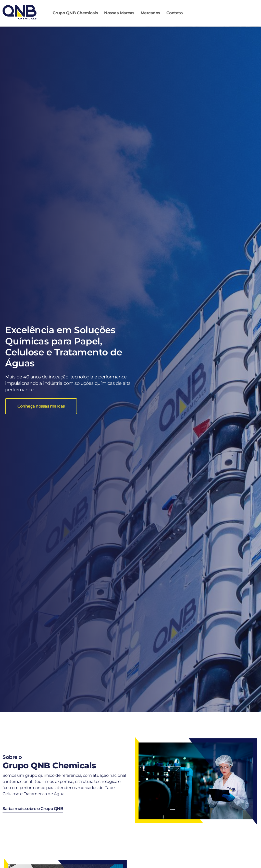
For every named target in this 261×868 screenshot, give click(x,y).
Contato (175, 13)
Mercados (150, 13)
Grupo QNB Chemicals (75, 13)
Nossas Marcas (119, 13)
